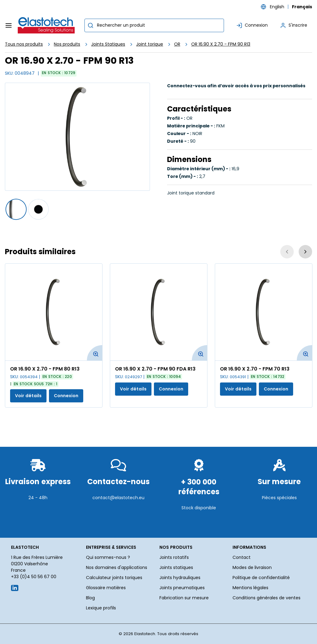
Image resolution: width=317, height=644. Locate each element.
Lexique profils (101, 608)
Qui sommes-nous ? (108, 557)
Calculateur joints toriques (114, 578)
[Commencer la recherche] (91, 25)
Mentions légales (250, 588)
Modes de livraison (252, 567)
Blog (90, 598)
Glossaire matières (106, 588)
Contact (242, 557)
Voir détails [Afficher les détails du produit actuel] (28, 396)
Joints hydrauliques (180, 578)
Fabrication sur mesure (184, 598)
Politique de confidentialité (261, 578)
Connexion (66, 396)
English (277, 7)
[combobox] (154, 25)
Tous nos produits (24, 44)
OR (177, 44)
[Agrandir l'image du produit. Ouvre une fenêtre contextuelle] (95, 353)
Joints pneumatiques (182, 588)
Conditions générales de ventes (267, 598)
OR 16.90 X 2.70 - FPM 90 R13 (221, 44)
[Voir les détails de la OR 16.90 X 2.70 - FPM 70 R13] (264, 312)
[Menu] (9, 25)
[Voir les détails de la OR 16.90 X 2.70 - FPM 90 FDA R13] (159, 312)
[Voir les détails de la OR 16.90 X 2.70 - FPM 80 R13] (54, 312)
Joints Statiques (108, 44)
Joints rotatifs (174, 557)
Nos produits (67, 44)
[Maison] (47, 25)
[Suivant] (305, 252)
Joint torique (150, 44)
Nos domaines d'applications (117, 567)
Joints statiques (176, 567)
